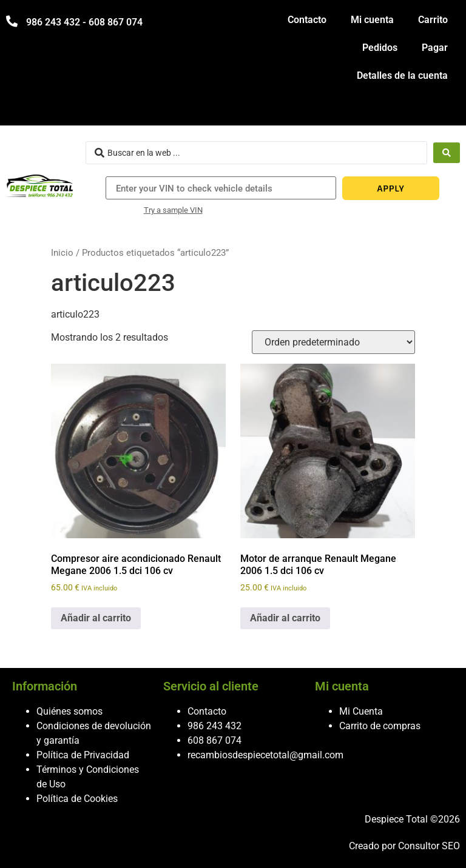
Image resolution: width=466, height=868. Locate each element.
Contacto (307, 20)
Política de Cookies (77, 799)
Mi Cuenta (361, 711)
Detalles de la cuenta (402, 75)
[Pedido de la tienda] (333, 342)
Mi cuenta (372, 20)
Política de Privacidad (83, 755)
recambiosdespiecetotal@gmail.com (265, 755)
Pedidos (380, 48)
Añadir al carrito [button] (96, 618)
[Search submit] (447, 153)
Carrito (433, 20)
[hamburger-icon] (446, 111)
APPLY (391, 188)
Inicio (62, 253)
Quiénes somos (69, 711)
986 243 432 (214, 726)
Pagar (435, 48)
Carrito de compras (380, 726)
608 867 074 (214, 740)
